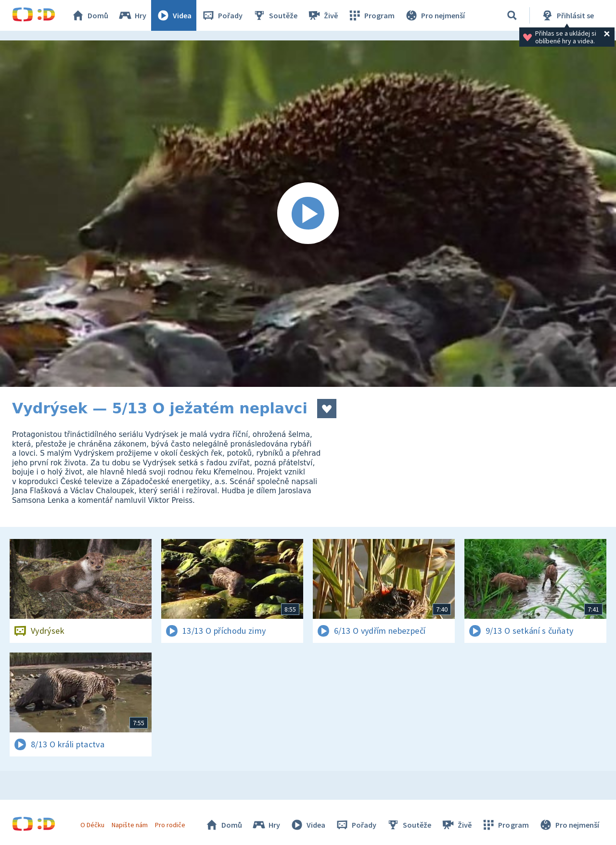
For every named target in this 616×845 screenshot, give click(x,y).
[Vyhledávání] (512, 15)
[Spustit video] (308, 214)
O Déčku (92, 825)
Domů (90, 15)
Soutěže (275, 15)
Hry (132, 15)
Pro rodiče (170, 825)
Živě (322, 15)
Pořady (222, 15)
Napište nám (129, 825)
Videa (174, 15)
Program (371, 15)
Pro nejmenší (435, 15)
